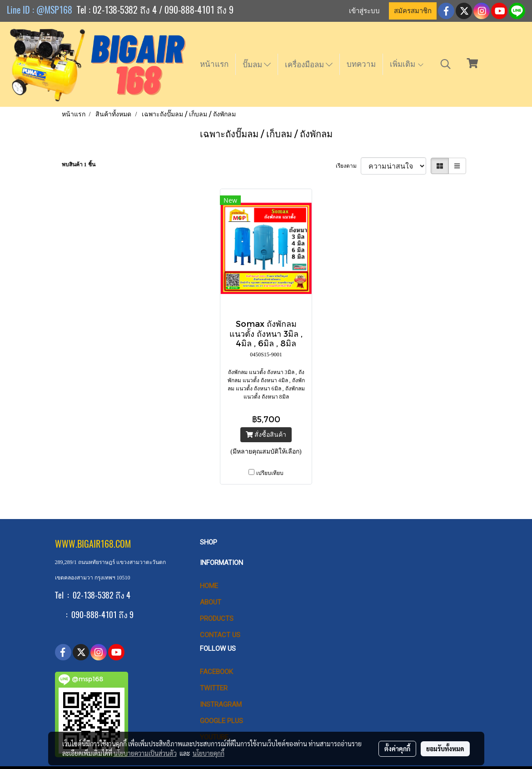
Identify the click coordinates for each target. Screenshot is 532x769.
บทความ (361, 64)
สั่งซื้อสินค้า (266, 435)
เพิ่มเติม (407, 64)
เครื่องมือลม (309, 65)
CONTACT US (220, 635)
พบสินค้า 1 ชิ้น (79, 165)
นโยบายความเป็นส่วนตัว (145, 753)
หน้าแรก (214, 64)
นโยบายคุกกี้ (209, 753)
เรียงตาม (348, 166)
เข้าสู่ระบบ (364, 11)
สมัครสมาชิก (413, 11)
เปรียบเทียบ (270, 473)
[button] (446, 64)
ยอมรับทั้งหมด (445, 749)
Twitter (214, 688)
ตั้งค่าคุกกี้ (397, 749)
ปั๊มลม (257, 65)
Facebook (216, 672)
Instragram (221, 704)
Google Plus (221, 721)
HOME (209, 586)
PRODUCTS (217, 619)
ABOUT (211, 602)
